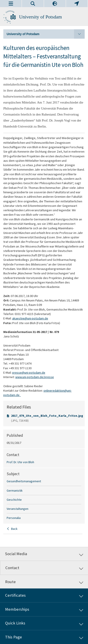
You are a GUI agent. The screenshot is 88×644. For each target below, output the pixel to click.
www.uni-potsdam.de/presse (35, 377)
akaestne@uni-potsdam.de (30, 318)
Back (14, 529)
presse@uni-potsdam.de (29, 373)
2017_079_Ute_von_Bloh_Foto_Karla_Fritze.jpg (47, 416)
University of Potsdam (40, 17)
